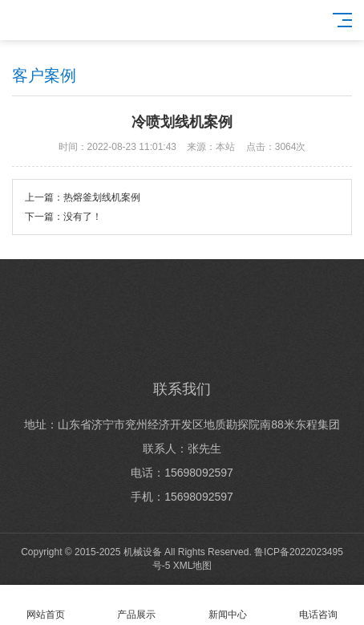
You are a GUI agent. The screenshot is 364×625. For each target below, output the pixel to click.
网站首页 (46, 605)
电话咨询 (319, 605)
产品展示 (137, 605)
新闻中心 (228, 605)
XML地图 (193, 566)
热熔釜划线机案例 (102, 197)
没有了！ (83, 217)
